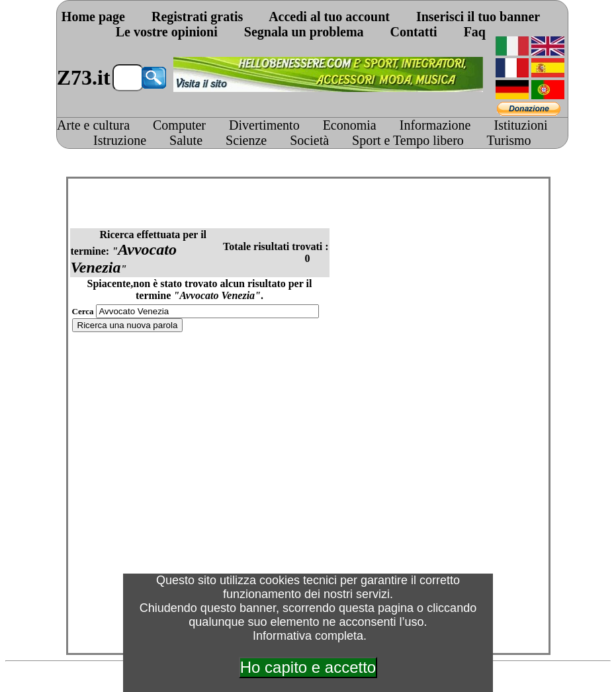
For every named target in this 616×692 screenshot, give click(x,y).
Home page (93, 17)
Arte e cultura (93, 125)
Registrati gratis (197, 17)
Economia (350, 125)
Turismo (509, 140)
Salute (186, 140)
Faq (475, 32)
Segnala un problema (304, 32)
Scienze (246, 140)
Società (309, 140)
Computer (179, 125)
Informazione (435, 125)
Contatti (414, 32)
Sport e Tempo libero (408, 140)
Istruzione (120, 140)
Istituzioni (520, 125)
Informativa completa (308, 636)
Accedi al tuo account (329, 17)
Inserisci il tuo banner (478, 17)
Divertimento (264, 125)
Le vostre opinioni (167, 32)
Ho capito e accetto (308, 667)
